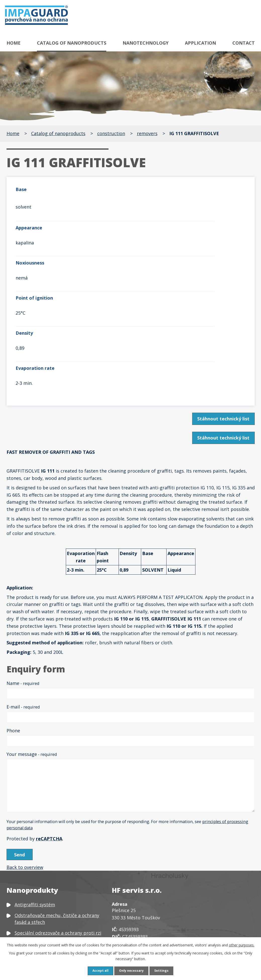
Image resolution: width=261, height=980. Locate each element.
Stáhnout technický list (222, 313)
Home (14, 43)
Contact (244, 43)
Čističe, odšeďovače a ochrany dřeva (53, 880)
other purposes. (242, 944)
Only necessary (132, 971)
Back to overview (25, 764)
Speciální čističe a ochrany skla (48, 869)
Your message (32, 649)
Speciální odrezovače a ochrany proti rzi (58, 830)
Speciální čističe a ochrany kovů (49, 858)
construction (111, 133)
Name (23, 578)
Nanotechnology (146, 43)
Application (200, 43)
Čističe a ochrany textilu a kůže (48, 891)
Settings (164, 971)
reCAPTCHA (49, 733)
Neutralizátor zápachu (39, 930)
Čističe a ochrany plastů (40, 902)
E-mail (23, 601)
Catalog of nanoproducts (72, 43)
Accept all (98, 971)
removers (147, 133)
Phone (13, 625)
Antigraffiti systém (35, 801)
